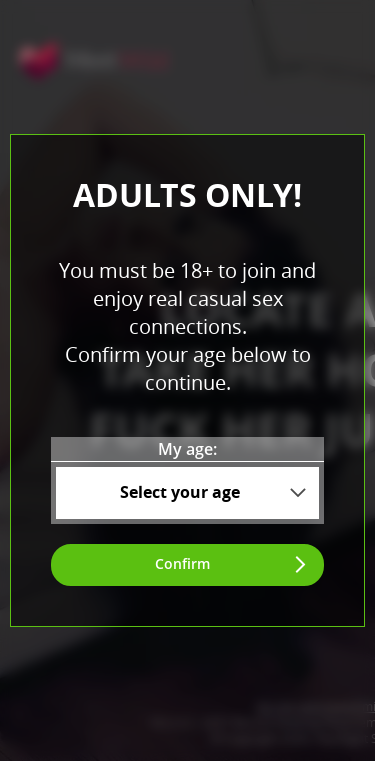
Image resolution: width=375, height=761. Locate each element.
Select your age (180, 492)
